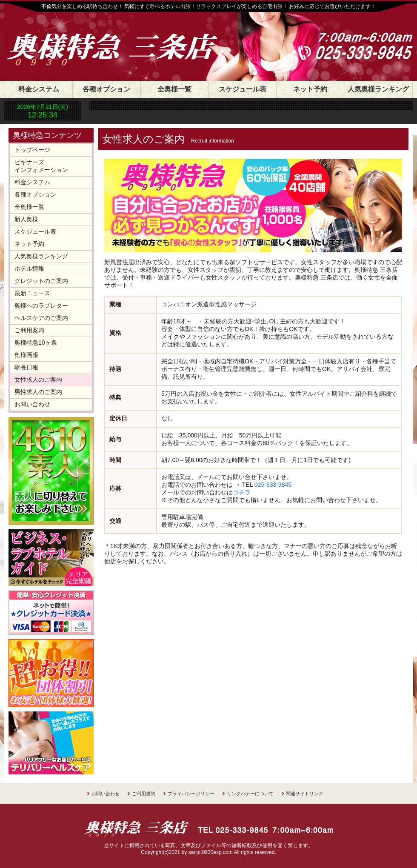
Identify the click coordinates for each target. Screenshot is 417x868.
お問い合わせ (32, 404)
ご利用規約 (144, 794)
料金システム (39, 89)
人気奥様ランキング (378, 89)
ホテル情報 (29, 268)
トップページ (32, 150)
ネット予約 (310, 89)
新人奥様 (26, 219)
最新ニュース (32, 293)
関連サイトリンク (305, 794)
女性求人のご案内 (38, 380)
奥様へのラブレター (41, 306)
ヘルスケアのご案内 (41, 318)
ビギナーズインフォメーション (41, 166)
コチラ (242, 492)
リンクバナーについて (250, 794)
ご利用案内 (29, 330)
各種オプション (106, 89)
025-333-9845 (273, 485)
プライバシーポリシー (191, 794)
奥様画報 (26, 355)
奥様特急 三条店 (121, 39)
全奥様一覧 (174, 89)
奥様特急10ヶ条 (36, 343)
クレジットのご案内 (41, 281)
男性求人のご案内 (38, 392)
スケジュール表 (243, 89)
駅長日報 (26, 367)
